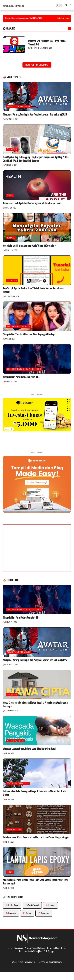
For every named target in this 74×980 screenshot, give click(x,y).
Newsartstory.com (13, 6)
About (10, 948)
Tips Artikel (35, 48)
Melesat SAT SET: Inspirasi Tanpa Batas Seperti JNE (47, 43)
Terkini (10, 195)
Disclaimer (19, 948)
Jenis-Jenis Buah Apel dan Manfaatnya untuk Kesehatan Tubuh (32, 203)
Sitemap (42, 948)
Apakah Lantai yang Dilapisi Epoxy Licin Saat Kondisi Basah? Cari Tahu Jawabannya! (36, 882)
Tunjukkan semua (63, 18)
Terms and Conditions (56, 948)
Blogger (52, 905)
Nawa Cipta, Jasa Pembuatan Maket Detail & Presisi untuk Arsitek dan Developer (35, 704)
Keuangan (12, 913)
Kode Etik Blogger (47, 951)
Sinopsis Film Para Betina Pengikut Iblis (24, 369)
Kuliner (28, 913)
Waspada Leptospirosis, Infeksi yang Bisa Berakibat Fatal (29, 749)
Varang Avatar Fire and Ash (19, 107)
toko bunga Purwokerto (18, 783)
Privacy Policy (31, 948)
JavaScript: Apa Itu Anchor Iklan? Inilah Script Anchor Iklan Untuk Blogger (33, 290)
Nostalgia (11, 238)
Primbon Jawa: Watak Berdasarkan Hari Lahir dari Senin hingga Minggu (36, 837)
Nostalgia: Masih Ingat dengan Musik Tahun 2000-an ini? (29, 246)
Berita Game (13, 905)
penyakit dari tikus (15, 741)
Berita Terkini (33, 905)
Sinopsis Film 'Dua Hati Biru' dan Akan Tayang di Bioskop (29, 334)
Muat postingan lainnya (37, 65)
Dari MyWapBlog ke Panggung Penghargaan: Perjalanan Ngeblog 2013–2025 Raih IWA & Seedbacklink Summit (36, 159)
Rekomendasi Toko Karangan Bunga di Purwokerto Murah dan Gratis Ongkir (35, 793)
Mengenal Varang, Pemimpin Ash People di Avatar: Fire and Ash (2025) (35, 114)
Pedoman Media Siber (29, 951)
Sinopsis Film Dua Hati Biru (19, 326)
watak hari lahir (14, 829)
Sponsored (45, 913)
